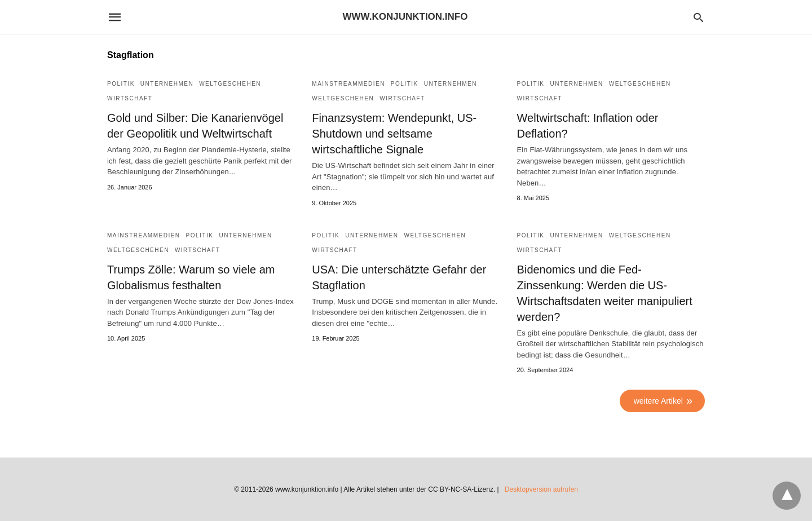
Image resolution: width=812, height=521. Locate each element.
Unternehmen (167, 84)
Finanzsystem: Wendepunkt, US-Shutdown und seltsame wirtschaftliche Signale (394, 134)
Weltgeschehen (230, 84)
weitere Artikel (658, 401)
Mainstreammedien (348, 84)
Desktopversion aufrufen (541, 489)
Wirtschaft (130, 98)
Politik (121, 84)
